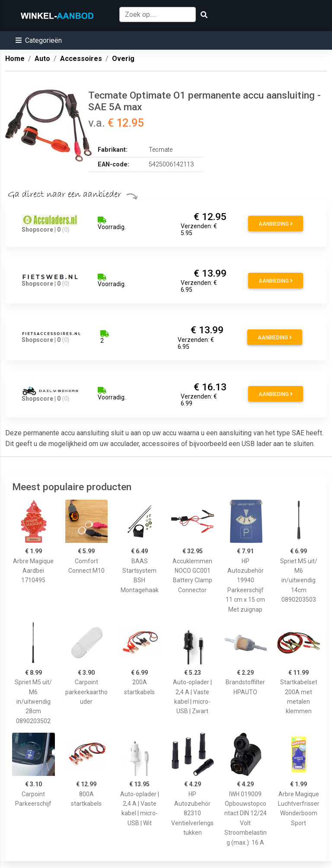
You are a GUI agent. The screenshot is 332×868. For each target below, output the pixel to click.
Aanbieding (276, 224)
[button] (39, 40)
